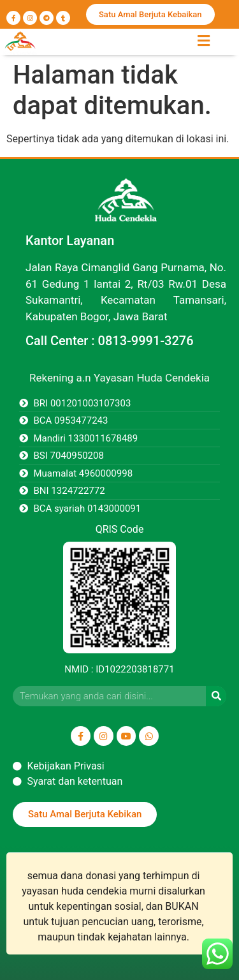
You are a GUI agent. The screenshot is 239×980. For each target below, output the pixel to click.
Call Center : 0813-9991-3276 (110, 341)
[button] (203, 41)
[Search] (216, 696)
